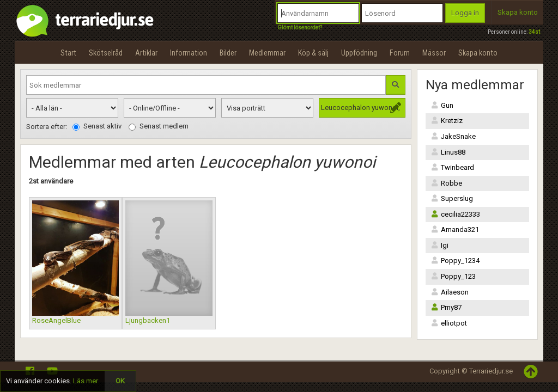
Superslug (452, 198)
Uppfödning (359, 53)
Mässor (434, 53)
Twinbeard (453, 167)
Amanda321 (455, 229)
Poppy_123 (453, 276)
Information (189, 53)
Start (68, 53)
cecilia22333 (456, 214)
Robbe (447, 183)
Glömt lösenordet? (300, 27)
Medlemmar (267, 53)
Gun (442, 105)
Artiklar (146, 53)
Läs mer (86, 381)
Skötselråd (106, 53)
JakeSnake (453, 136)
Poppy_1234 (455, 261)
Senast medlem (159, 126)
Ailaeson (450, 292)
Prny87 (446, 307)
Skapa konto (518, 12)
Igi (440, 245)
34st (534, 32)
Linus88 (448, 152)
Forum (400, 53)
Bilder (228, 53)
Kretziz (447, 121)
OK (120, 381)
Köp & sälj (313, 53)
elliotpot (449, 323)
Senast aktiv (97, 126)
